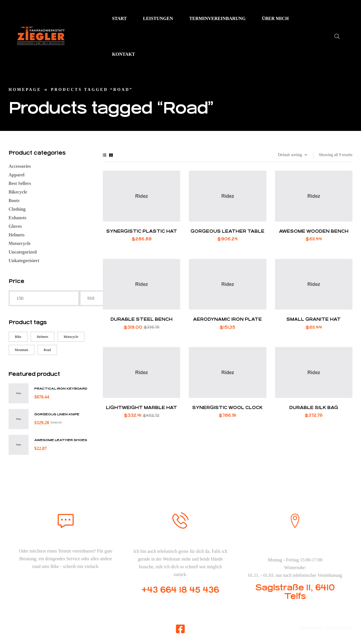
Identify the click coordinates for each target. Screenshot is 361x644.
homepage (25, 90)
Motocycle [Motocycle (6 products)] (71, 337)
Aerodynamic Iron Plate (227, 319)
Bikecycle (18, 192)
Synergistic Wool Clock (227, 407)
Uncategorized (23, 252)
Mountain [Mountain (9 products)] (22, 350)
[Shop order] (292, 155)
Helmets (17, 235)
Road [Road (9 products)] (47, 350)
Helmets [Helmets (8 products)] (43, 337)
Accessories (20, 166)
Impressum (312, 628)
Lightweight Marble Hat (142, 407)
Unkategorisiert (24, 261)
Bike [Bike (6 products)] (18, 337)
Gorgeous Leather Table (227, 231)
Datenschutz (340, 628)
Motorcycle (20, 243)
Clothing (17, 209)
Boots (14, 201)
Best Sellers (20, 183)
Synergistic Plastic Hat (142, 231)
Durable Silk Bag (314, 407)
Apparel (17, 175)
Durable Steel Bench (142, 319)
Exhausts (17, 218)
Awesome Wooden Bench (314, 231)
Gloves (15, 226)
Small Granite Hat (314, 319)
